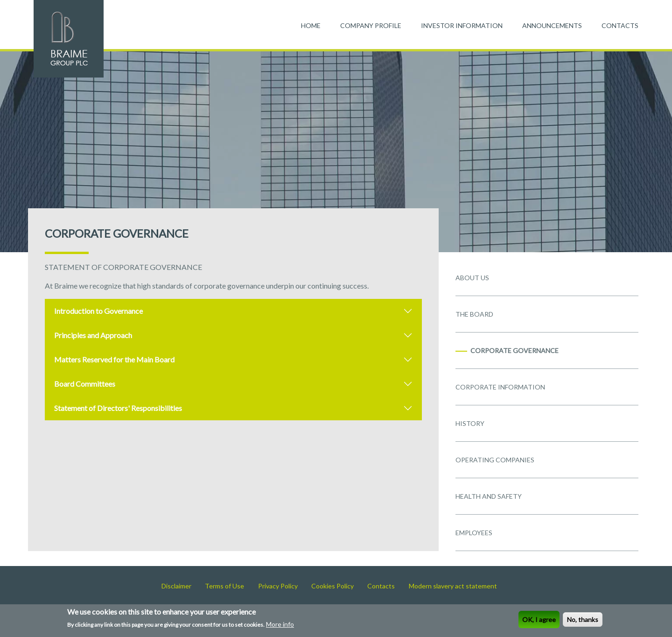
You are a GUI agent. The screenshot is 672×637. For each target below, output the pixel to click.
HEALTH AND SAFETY (489, 496)
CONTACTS (620, 25)
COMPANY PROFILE (371, 25)
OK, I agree (539, 620)
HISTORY (470, 423)
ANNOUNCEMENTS (552, 25)
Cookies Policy (332, 586)
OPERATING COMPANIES (495, 460)
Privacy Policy (278, 586)
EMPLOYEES (474, 533)
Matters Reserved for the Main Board (114, 359)
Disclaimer (176, 586)
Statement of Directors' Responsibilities (118, 408)
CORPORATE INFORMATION (500, 387)
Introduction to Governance (98, 311)
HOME (311, 25)
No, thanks (583, 620)
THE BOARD (474, 314)
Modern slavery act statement (453, 586)
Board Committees (85, 384)
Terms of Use (224, 586)
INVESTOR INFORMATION (462, 25)
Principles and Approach (93, 335)
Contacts (381, 586)
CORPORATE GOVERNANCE (514, 350)
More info (280, 625)
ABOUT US (472, 278)
